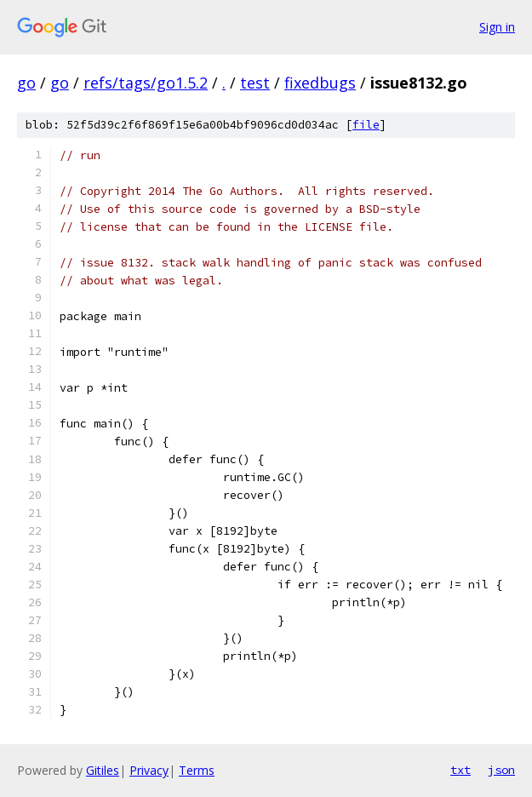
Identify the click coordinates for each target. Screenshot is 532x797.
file (366, 125)
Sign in (497, 27)
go (26, 83)
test (255, 83)
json (501, 770)
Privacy (149, 770)
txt (460, 770)
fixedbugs (320, 83)
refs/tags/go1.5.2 (146, 83)
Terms (197, 770)
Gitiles (103, 770)
